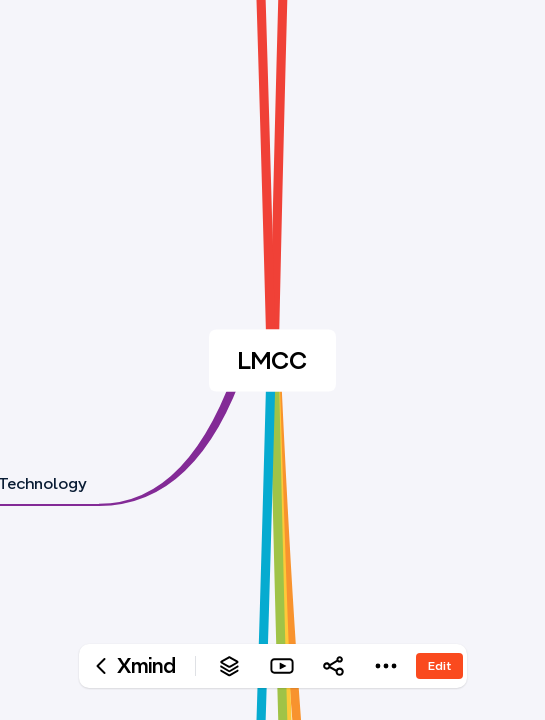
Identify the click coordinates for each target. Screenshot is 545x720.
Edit (439, 665)
